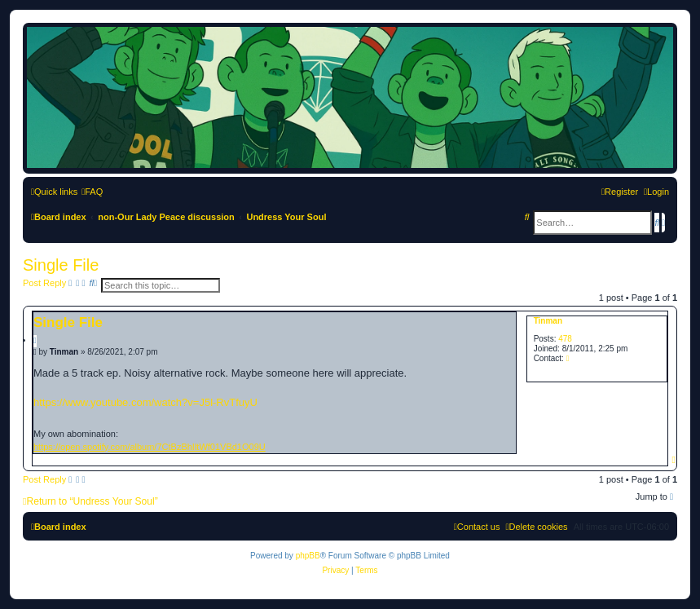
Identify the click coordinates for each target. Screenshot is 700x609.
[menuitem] (92, 192)
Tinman (548, 321)
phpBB (308, 556)
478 (565, 339)
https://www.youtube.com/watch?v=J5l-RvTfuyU (145, 402)
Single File (61, 265)
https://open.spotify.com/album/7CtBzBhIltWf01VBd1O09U (150, 447)
